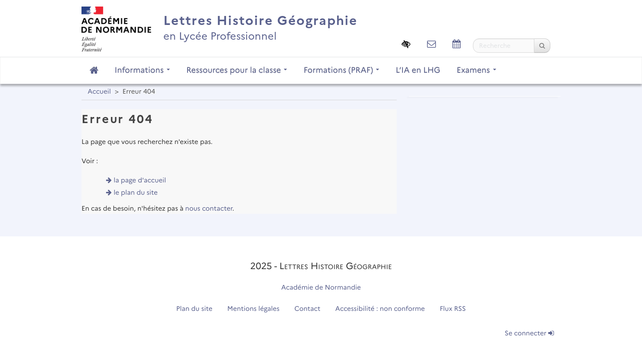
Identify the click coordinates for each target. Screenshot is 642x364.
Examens (476, 70)
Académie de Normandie (321, 288)
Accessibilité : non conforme (380, 309)
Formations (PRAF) (341, 70)
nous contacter (209, 209)
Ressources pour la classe (237, 70)
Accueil (99, 92)
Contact (307, 309)
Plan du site (194, 309)
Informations (142, 70)
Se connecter (529, 334)
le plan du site (136, 193)
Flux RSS (453, 309)
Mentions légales (253, 309)
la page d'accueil (140, 181)
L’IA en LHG (418, 70)
